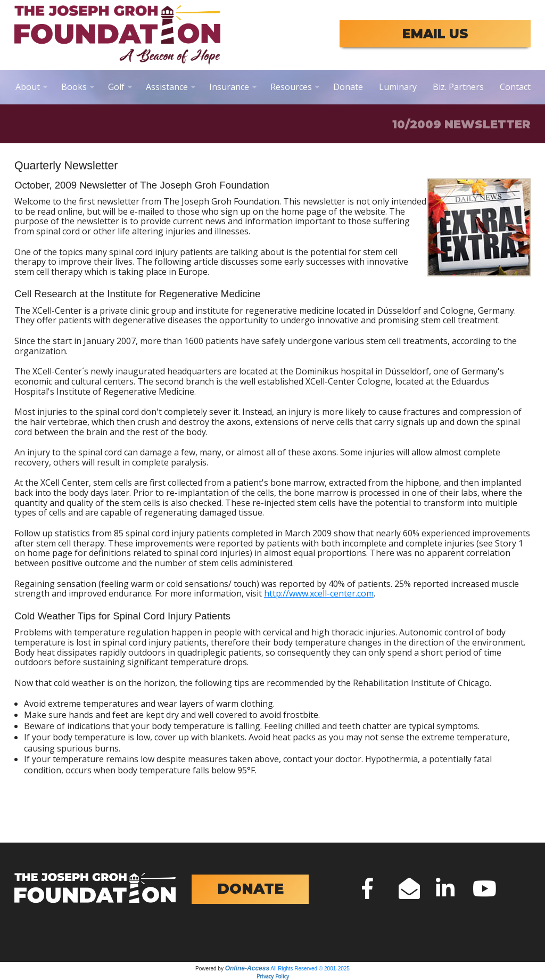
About (28, 87)
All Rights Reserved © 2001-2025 (310, 969)
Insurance (229, 87)
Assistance (167, 87)
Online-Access (247, 968)
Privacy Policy (273, 976)
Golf (116, 87)
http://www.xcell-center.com (319, 593)
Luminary (398, 87)
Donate (348, 87)
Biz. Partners (458, 87)
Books (74, 87)
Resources (291, 87)
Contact (515, 87)
